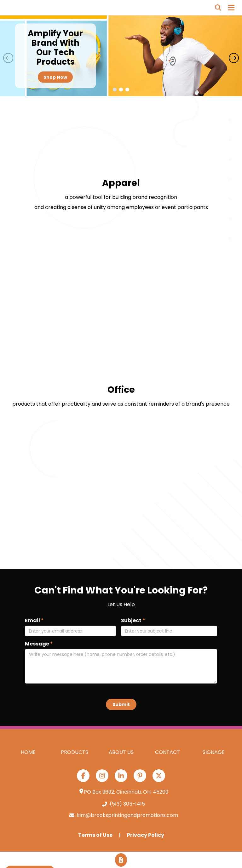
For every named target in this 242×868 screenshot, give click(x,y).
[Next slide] (234, 58)
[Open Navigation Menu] (231, 8)
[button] (115, 90)
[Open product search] (218, 8)
